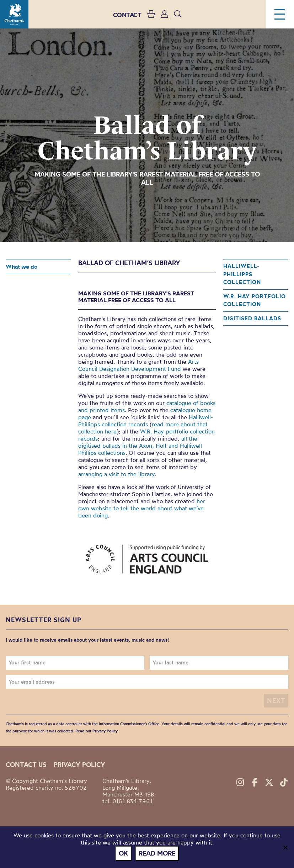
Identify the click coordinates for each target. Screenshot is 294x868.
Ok (123, 853)
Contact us (26, 765)
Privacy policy (79, 765)
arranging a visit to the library (116, 474)
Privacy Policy (105, 731)
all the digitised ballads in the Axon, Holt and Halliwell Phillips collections (140, 446)
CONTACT (127, 15)
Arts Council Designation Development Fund (138, 365)
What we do (22, 267)
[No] (285, 847)
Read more (157, 853)
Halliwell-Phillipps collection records (146, 421)
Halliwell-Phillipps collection (242, 274)
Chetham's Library (14, 14)
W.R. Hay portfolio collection (255, 300)
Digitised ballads (252, 318)
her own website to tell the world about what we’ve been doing (142, 508)
